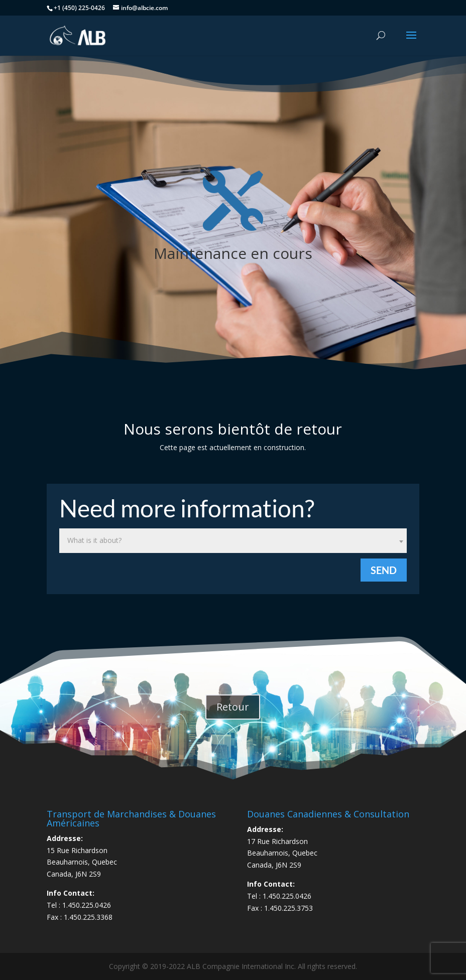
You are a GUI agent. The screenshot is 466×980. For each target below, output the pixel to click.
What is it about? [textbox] (94, 540)
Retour (233, 707)
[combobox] (233, 541)
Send (384, 570)
